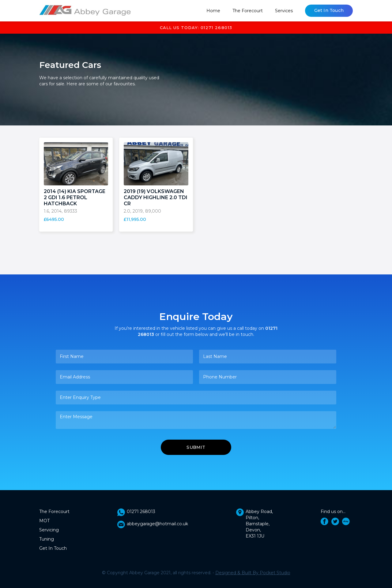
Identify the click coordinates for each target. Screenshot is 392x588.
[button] (284, 11)
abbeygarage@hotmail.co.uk (157, 524)
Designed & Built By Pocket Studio (253, 573)
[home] (85, 11)
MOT (44, 521)
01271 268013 (141, 512)
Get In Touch (329, 10)
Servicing (49, 530)
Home (213, 11)
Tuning (47, 539)
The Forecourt (248, 11)
